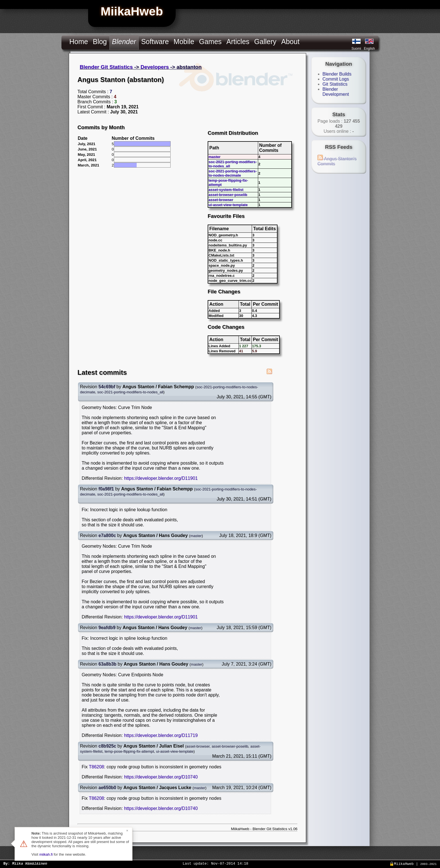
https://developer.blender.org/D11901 (161, 478)
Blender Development (336, 92)
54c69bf (107, 387)
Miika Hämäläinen (30, 863)
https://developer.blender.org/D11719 (161, 735)
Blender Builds (337, 74)
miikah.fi (46, 854)
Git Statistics (335, 84)
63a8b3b (107, 664)
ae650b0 (107, 788)
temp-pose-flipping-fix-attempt (129, 751)
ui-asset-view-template (228, 205)
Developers (155, 67)
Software (155, 42)
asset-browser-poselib (228, 195)
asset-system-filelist (226, 190)
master (215, 157)
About (290, 42)
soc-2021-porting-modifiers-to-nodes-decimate (233, 173)
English (369, 49)
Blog (100, 42)
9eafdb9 (107, 628)
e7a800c (107, 535)
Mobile (184, 42)
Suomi (356, 49)
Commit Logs (336, 79)
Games (210, 42)
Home (79, 42)
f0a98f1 (106, 489)
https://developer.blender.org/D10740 (161, 777)
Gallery (265, 42)
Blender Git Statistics (106, 67)
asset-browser (221, 200)
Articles (238, 42)
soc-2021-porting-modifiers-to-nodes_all (130, 392)
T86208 (96, 767)
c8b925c (107, 746)
